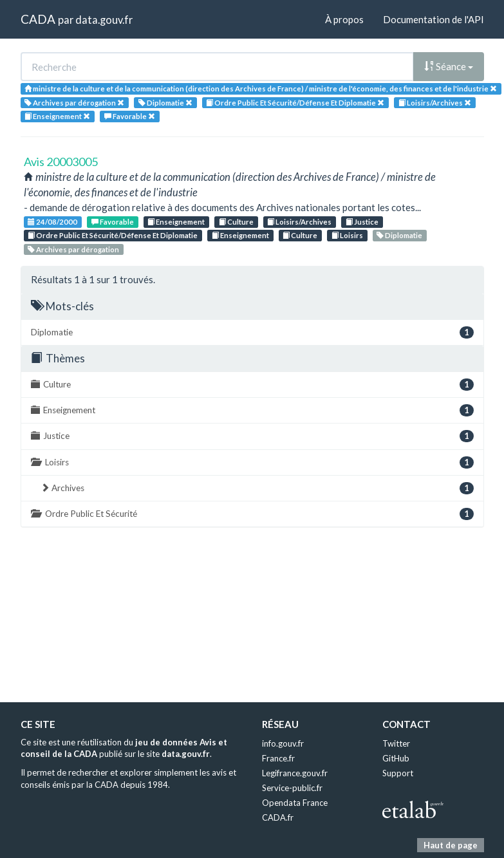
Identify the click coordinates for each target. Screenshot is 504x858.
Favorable (113, 222)
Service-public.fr (292, 788)
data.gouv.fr (104, 20)
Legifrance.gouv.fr (295, 773)
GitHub (396, 758)
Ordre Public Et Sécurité (252, 514)
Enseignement (176, 222)
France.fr (278, 758)
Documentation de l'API (434, 19)
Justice (362, 222)
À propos (344, 19)
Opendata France (295, 803)
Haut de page (451, 845)
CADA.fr (278, 817)
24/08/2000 (52, 222)
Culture (236, 222)
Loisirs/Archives (299, 222)
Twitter (396, 743)
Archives (257, 488)
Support (398, 773)
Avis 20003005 (61, 162)
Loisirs (347, 235)
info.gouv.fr (283, 743)
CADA (38, 19)
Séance (449, 66)
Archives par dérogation (73, 249)
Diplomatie (399, 235)
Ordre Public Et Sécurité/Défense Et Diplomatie (113, 235)
